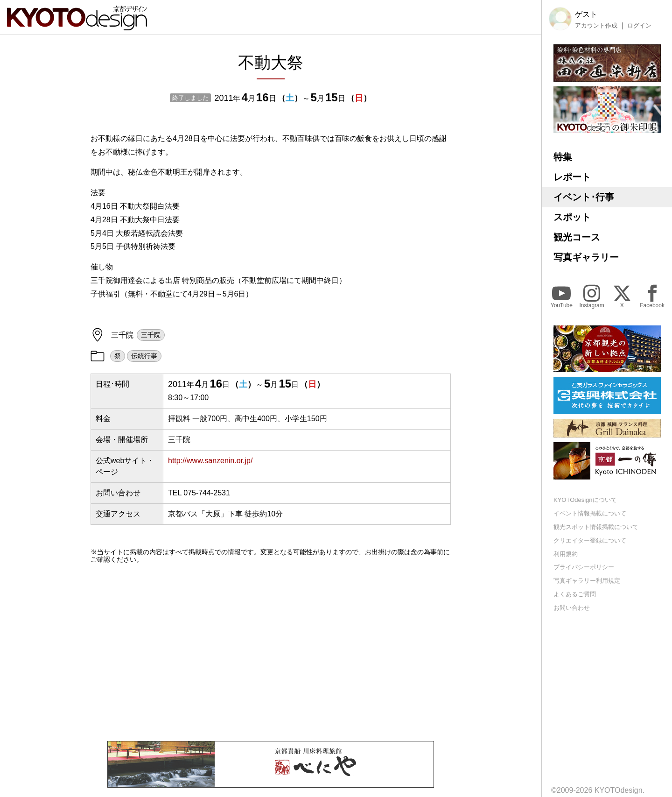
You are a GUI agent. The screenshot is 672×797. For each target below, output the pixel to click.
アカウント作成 (596, 26)
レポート (572, 177)
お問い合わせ (572, 608)
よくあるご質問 (575, 594)
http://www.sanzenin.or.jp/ (210, 461)
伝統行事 (144, 356)
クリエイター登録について (590, 540)
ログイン (639, 26)
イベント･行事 (584, 197)
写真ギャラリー (586, 257)
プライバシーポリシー (584, 567)
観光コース (577, 237)
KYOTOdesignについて (585, 500)
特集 (563, 157)
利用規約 (566, 554)
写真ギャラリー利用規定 (587, 581)
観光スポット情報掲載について (596, 527)
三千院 (151, 335)
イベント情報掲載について (590, 513)
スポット (572, 217)
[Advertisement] (271, 652)
